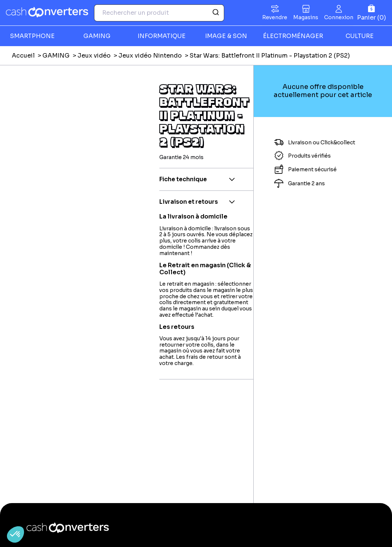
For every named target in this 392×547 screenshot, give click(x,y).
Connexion (339, 17)
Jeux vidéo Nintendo (150, 56)
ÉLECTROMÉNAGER (293, 36)
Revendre (275, 17)
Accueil (23, 56)
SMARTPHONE (32, 36)
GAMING (97, 36)
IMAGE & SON (226, 36)
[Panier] (372, 13)
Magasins (306, 17)
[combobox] (159, 13)
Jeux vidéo (94, 56)
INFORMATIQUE (162, 36)
